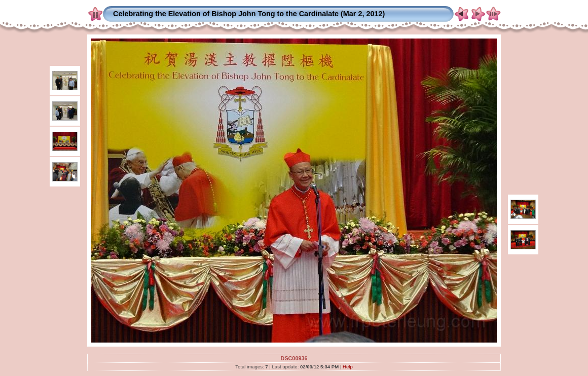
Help (348, 367)
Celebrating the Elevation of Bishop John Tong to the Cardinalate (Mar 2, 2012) (249, 14)
